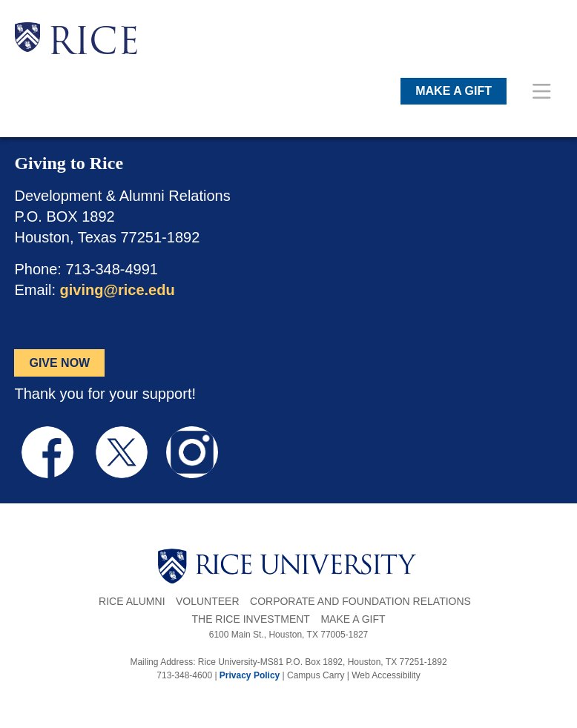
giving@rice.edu (118, 290)
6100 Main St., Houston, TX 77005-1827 (289, 635)
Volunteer (208, 601)
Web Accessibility (386, 675)
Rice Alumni (132, 601)
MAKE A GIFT (454, 91)
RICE (93, 44)
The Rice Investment (250, 619)
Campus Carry (316, 675)
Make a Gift (353, 619)
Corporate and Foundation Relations (360, 601)
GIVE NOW (59, 363)
